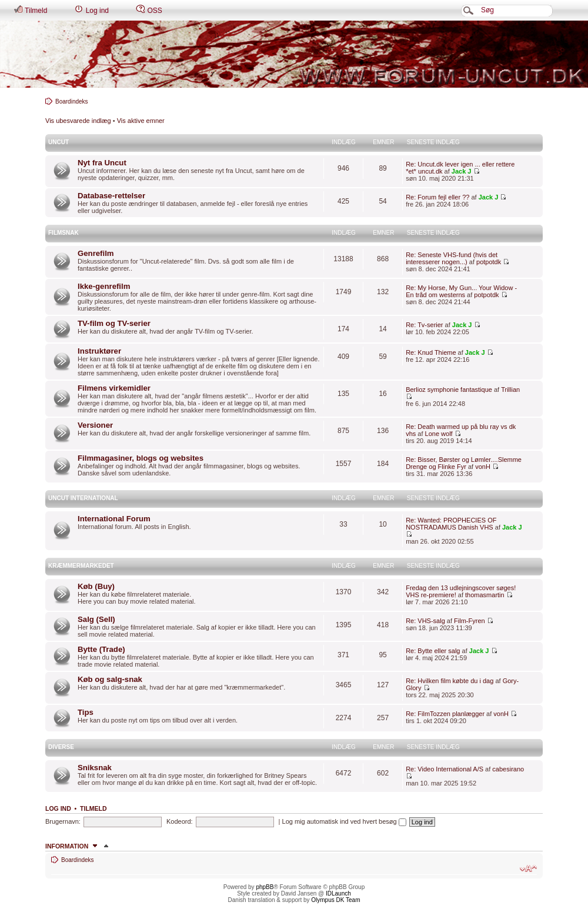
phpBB (265, 887)
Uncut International (83, 498)
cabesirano (508, 769)
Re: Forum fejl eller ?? (437, 197)
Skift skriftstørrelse (528, 868)
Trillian (510, 390)
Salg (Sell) (96, 619)
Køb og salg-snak (110, 679)
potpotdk (489, 262)
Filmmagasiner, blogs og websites (141, 458)
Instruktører (99, 351)
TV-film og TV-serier (114, 323)
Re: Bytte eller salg (433, 651)
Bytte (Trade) (101, 649)
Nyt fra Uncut (102, 163)
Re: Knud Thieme (431, 352)
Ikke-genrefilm (104, 286)
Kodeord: (180, 821)
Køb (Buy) (96, 586)
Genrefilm (96, 253)
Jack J (462, 171)
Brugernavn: (63, 821)
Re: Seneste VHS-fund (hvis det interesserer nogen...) (452, 258)
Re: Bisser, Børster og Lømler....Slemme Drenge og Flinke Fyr (464, 463)
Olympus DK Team (335, 900)
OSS (149, 10)
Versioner (95, 425)
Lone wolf (439, 434)
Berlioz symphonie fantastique (449, 390)
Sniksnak (95, 768)
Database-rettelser (111, 196)
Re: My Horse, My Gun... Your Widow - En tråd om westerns (461, 291)
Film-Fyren (470, 621)
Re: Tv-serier (424, 325)
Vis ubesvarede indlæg (78, 121)
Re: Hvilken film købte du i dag (450, 681)
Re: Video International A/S (445, 769)
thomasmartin (485, 595)
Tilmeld (30, 10)
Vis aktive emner (141, 121)
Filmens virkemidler (114, 388)
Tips (86, 712)
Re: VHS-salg (425, 621)
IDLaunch (338, 893)
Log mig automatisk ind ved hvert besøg (344, 821)
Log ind (91, 10)
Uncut (59, 142)
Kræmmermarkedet (81, 566)
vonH (483, 467)
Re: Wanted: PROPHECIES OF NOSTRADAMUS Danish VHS (451, 524)
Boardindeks (72, 101)
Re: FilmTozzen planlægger (445, 714)
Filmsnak (64, 233)
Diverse (61, 747)
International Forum (114, 519)
